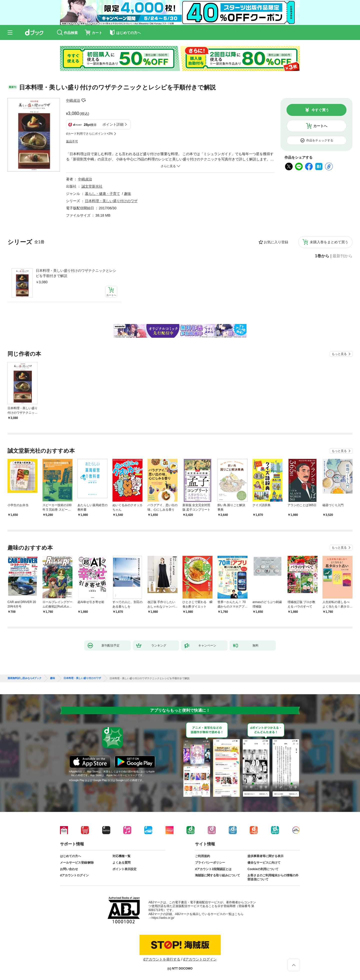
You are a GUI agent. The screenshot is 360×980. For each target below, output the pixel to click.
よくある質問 (121, 863)
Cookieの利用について (263, 869)
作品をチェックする (320, 140)
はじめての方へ (70, 856)
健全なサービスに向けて (264, 863)
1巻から (322, 256)
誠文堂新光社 (92, 186)
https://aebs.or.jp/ (163, 918)
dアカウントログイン (74, 875)
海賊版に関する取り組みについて (217, 875)
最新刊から (342, 256)
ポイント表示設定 (124, 869)
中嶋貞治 (73, 100)
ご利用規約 (202, 856)
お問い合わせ (69, 869)
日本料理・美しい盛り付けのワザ (111, 201)
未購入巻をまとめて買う (329, 242)
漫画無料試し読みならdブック (24, 678)
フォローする (83, 100)
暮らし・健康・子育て (102, 194)
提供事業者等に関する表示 (265, 856)
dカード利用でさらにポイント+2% (89, 134)
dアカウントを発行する (162, 959)
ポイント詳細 (113, 124)
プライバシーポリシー (210, 863)
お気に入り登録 (276, 242)
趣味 (127, 194)
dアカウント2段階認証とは (213, 869)
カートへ (320, 126)
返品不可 (72, 141)
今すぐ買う (320, 110)
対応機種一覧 (121, 856)
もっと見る (339, 354)
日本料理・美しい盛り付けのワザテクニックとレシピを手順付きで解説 (76, 273)
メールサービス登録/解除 (77, 863)
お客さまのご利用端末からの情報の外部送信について (273, 877)
